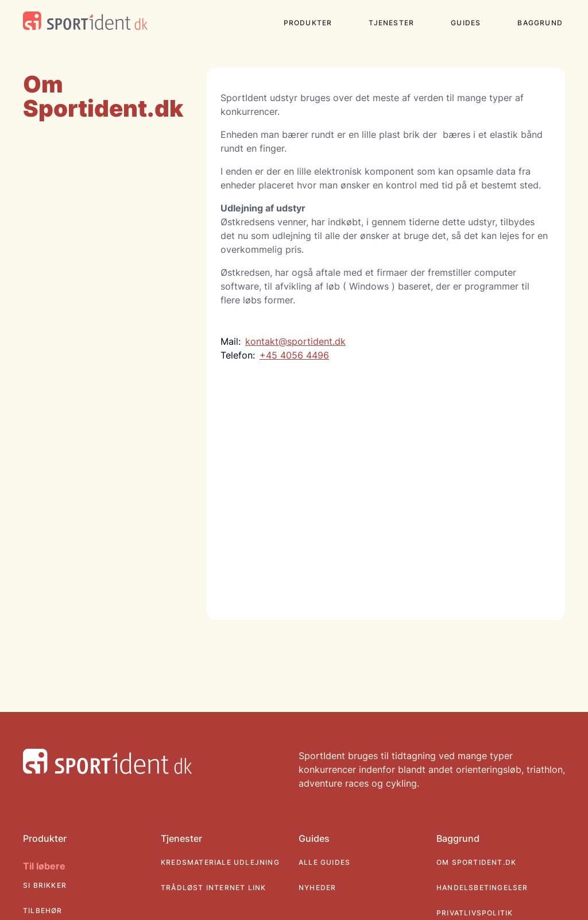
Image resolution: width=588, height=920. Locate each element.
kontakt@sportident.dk (295, 341)
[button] (313, 25)
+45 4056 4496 (294, 355)
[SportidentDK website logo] (85, 22)
